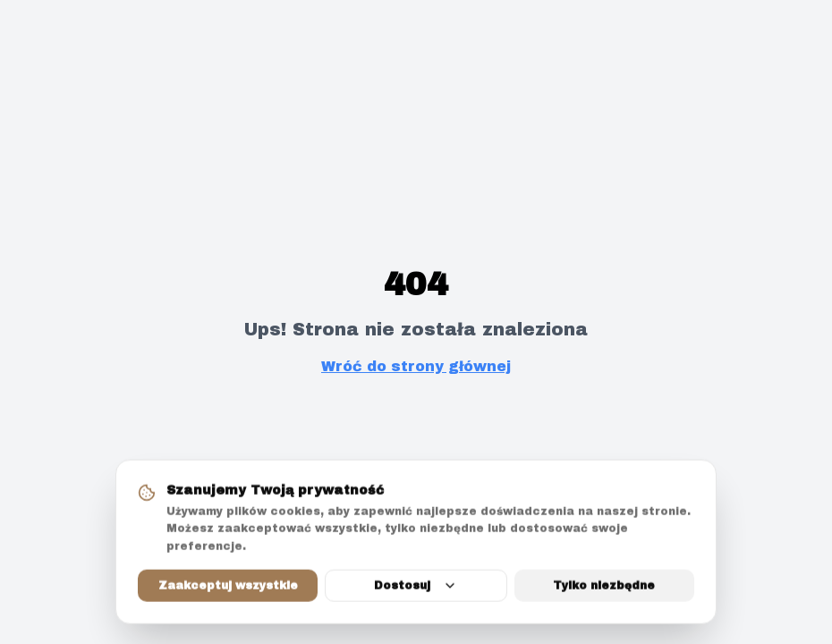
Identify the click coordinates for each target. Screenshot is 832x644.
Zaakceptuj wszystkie (228, 587)
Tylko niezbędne (604, 587)
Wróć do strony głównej (416, 366)
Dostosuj (416, 587)
